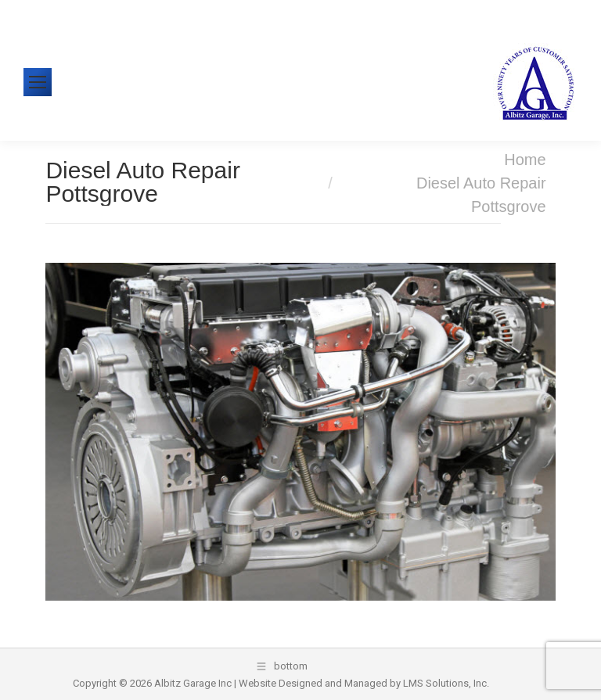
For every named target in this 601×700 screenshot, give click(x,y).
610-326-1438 (85, 11)
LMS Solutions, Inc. (446, 683)
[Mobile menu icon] (38, 82)
